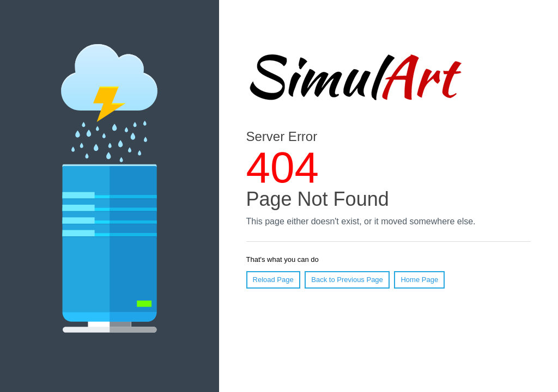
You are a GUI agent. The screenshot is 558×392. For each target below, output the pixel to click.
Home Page (419, 280)
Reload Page (273, 280)
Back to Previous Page (347, 280)
